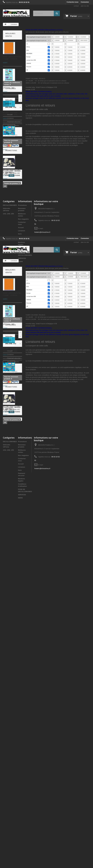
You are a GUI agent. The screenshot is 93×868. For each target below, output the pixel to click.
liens (20, 391)
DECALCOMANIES (12, 205)
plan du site (85, 6)
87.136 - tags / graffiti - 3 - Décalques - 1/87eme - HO (12, 172)
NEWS (20, 419)
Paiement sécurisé (14, 239)
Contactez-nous (73, 2)
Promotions (11, 285)
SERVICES (22, 416)
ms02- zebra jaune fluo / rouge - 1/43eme (12, 58)
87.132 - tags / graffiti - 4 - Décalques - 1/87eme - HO (12, 86)
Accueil (9, 225)
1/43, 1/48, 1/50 (11, 216)
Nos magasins (12, 252)
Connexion (85, 2)
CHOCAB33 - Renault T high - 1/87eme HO (12, 307)
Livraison (10, 236)
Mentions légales (13, 243)
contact (76, 6)
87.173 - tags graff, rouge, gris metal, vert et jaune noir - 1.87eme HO (12, 142)
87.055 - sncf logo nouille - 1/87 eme (10, 113)
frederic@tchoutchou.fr (42, 389)
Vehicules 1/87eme (9, 211)
